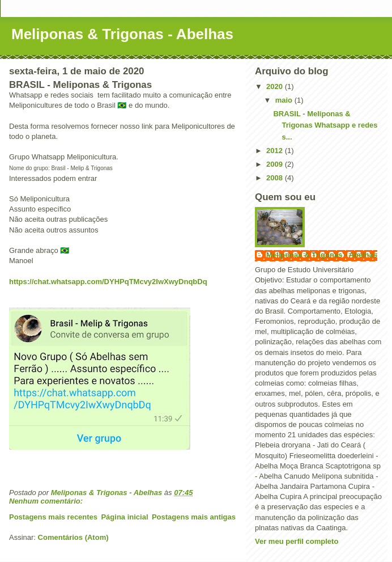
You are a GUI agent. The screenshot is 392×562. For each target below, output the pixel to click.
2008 (276, 178)
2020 (276, 86)
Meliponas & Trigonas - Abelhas (122, 34)
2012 (276, 151)
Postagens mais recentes (53, 517)
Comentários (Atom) (73, 537)
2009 (276, 164)
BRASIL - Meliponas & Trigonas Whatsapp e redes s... (325, 126)
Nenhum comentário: (47, 501)
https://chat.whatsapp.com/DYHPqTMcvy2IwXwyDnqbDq (108, 282)
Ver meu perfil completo (297, 541)
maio (285, 100)
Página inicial (124, 517)
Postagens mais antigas (194, 517)
